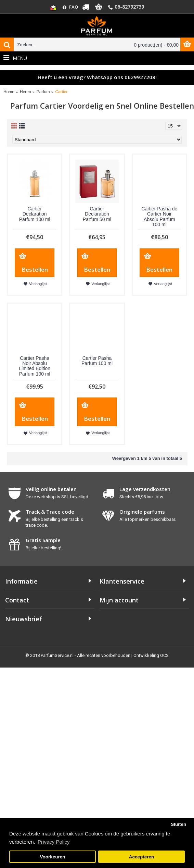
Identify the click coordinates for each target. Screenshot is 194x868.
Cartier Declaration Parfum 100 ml (35, 214)
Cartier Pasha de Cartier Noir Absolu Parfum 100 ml (159, 217)
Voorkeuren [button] (53, 857)
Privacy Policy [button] (54, 842)
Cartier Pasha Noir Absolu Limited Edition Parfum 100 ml (35, 366)
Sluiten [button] (178, 824)
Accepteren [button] (142, 857)
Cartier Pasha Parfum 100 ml (97, 361)
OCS (164, 655)
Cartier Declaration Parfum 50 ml (97, 214)
